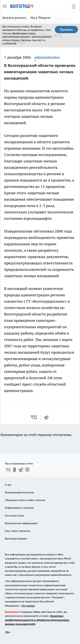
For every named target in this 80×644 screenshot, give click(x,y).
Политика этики (15, 516)
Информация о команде (19, 508)
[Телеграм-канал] (21, 470)
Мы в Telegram (40, 18)
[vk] (34, 417)
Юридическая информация (21, 523)
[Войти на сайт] (74, 6)
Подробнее (28, 606)
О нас (8, 485)
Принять (66, 30)
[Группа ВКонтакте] (8, 470)
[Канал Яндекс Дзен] (27, 470)
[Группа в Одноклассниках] (15, 470)
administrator (47, 57)
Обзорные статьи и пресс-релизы (25, 500)
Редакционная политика (19, 492)
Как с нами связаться (17, 531)
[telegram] (48, 417)
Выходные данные (16, 538)
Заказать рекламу (14, 18)
